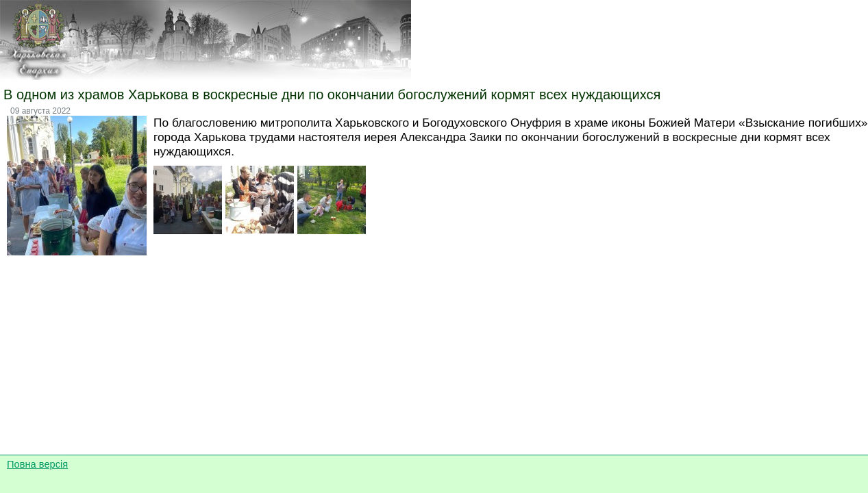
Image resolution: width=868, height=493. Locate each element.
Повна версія (37, 464)
